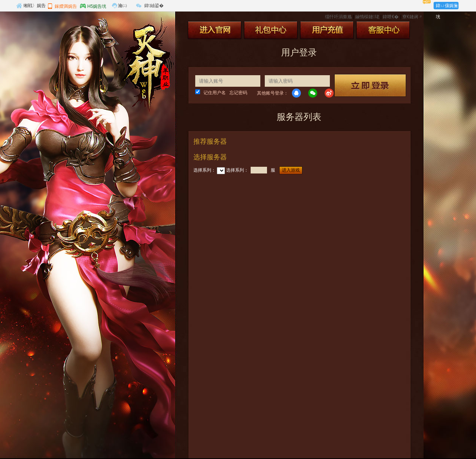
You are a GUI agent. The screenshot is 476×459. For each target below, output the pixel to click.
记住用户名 (215, 93)
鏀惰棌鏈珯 (367, 17)
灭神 (144, 66)
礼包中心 (271, 30)
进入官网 (215, 30)
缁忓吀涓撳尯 (338, 17)
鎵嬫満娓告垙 (62, 7)
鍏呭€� (391, 17)
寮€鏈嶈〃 (413, 17)
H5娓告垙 (93, 6)
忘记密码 (238, 93)
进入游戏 (291, 170)
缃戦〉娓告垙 (31, 7)
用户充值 (327, 30)
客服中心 (383, 30)
